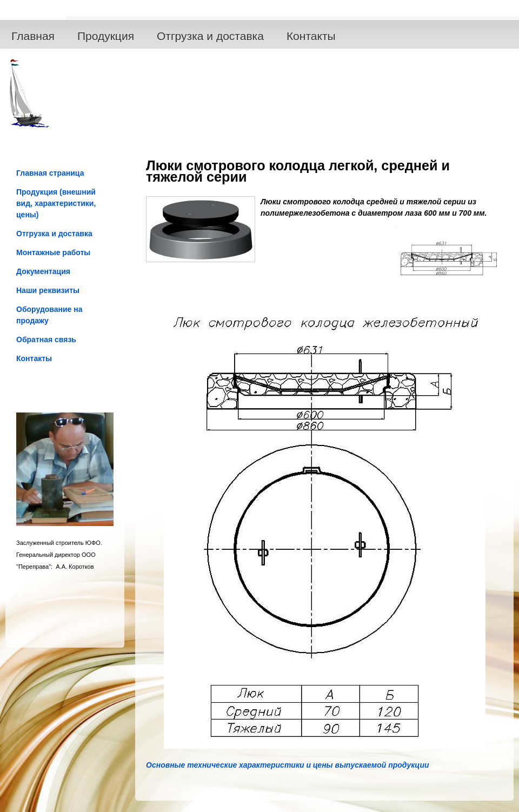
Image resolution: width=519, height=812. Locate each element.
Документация (43, 271)
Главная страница (50, 173)
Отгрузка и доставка (210, 36)
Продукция (106, 36)
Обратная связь (46, 340)
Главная (33, 36)
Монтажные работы (53, 252)
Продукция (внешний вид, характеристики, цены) (56, 203)
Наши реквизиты (48, 290)
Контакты (311, 36)
